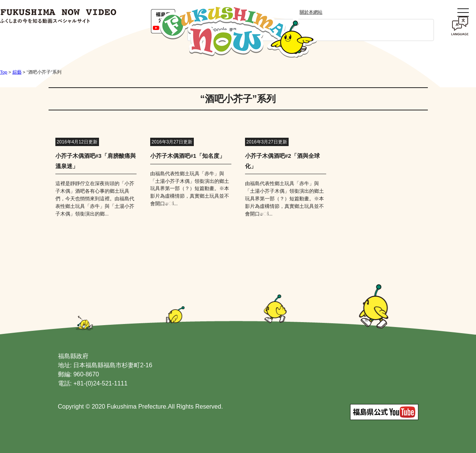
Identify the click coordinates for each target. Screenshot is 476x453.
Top (4, 72)
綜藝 (17, 72)
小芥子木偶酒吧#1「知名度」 (188, 156)
